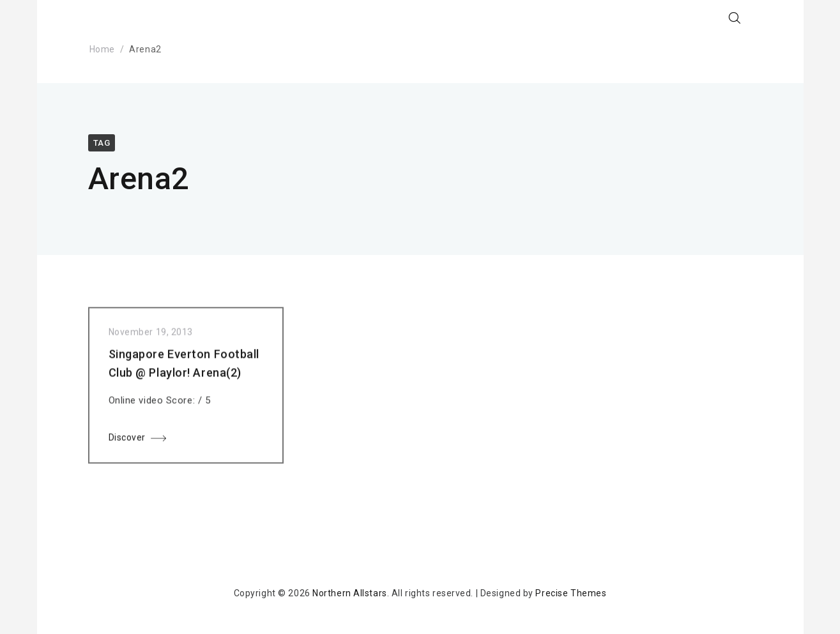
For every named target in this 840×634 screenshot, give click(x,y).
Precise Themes (571, 593)
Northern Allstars (350, 593)
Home (102, 49)
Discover (127, 440)
